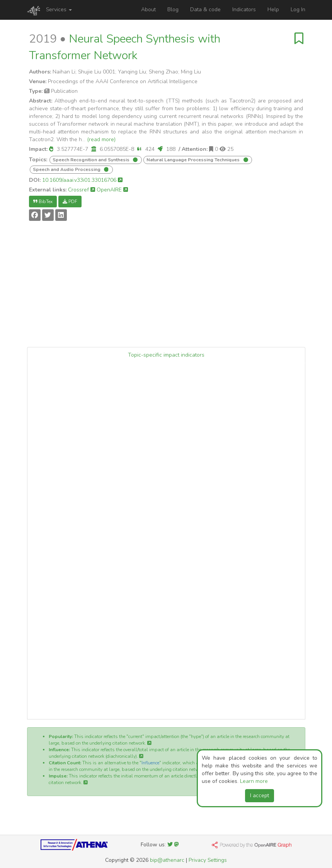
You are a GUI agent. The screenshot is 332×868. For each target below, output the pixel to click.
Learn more (254, 781)
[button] (51, 149)
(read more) (101, 139)
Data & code (205, 9)
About (148, 9)
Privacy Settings (208, 860)
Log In (298, 9)
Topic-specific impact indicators (166, 355)
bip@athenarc (167, 860)
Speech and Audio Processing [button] (67, 169)
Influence (150, 763)
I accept (260, 795)
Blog (173, 9)
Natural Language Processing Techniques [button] (194, 160)
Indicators (244, 9)
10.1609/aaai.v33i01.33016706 (82, 180)
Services (59, 9)
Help (273, 9)
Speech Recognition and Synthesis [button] (92, 160)
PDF (70, 202)
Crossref (82, 190)
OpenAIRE (112, 190)
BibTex (43, 202)
